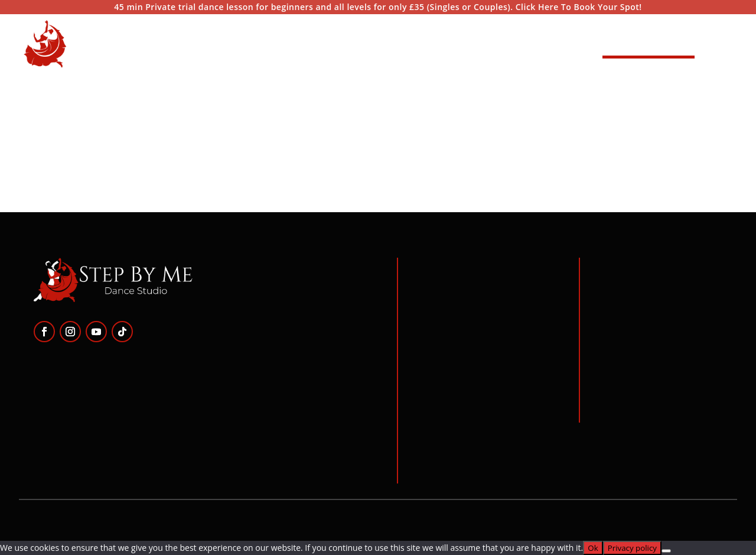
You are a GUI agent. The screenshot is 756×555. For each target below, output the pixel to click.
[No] (666, 551)
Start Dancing (649, 43)
